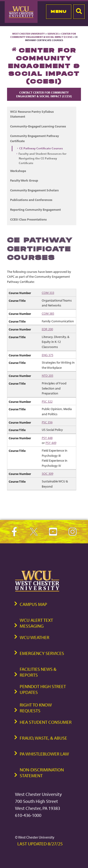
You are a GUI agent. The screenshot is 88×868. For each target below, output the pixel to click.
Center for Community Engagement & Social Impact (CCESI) (43, 35)
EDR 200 (47, 329)
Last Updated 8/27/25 (40, 844)
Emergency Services (42, 653)
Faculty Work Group (24, 180)
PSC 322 (47, 401)
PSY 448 (47, 438)
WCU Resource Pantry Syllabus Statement (32, 114)
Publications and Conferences (31, 200)
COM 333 (48, 293)
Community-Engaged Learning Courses (38, 126)
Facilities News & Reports (38, 672)
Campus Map (33, 604)
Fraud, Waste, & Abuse (43, 738)
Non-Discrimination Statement (42, 773)
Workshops (18, 171)
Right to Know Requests (36, 708)
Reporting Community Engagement (35, 209)
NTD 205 (48, 375)
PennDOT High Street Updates (43, 689)
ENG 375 (48, 355)
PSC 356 (47, 422)
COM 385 (48, 313)
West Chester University (29, 34)
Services (53, 34)
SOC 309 (48, 473)
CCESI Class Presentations (28, 219)
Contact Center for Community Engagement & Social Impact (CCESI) (44, 94)
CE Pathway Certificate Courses (41, 148)
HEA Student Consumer (46, 722)
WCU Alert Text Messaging (36, 623)
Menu (59, 11)
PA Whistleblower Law (44, 754)
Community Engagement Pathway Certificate (34, 138)
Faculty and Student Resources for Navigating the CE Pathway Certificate (42, 158)
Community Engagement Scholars (34, 190)
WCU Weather (34, 637)
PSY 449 (51, 443)
